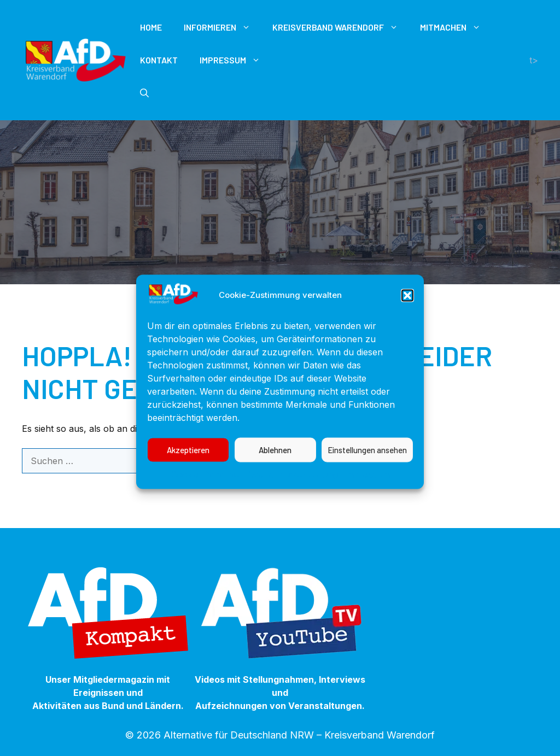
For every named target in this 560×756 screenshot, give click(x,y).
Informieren (223, 27)
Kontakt (159, 60)
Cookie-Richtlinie (205, 484)
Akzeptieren (188, 460)
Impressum (367, 484)
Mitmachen (456, 27)
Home (151, 27)
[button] (407, 306)
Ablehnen (275, 460)
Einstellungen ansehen (367, 460)
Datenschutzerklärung (291, 484)
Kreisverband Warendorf (341, 27)
